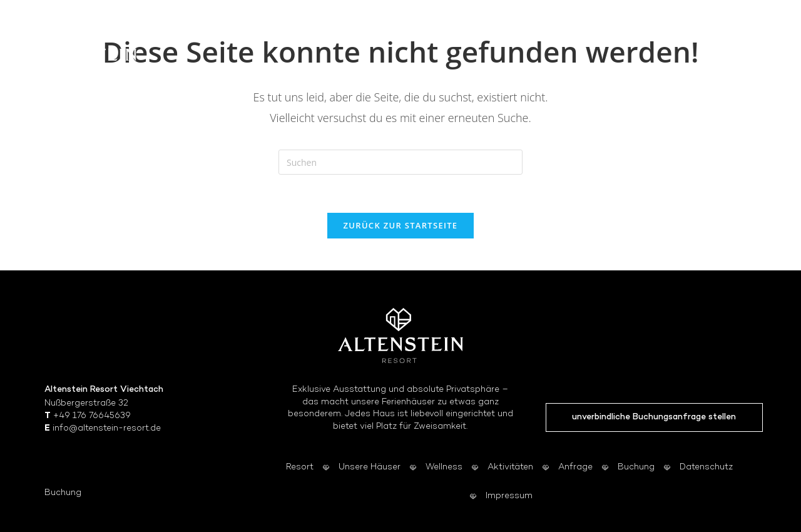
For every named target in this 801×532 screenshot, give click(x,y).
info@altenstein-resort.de (107, 428)
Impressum (509, 496)
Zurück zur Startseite (401, 225)
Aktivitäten (510, 467)
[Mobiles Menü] (755, 47)
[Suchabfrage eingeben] (400, 162)
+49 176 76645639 (92, 416)
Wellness (444, 467)
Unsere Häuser (370, 467)
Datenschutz (706, 467)
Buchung (63, 493)
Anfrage (575, 467)
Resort (300, 467)
